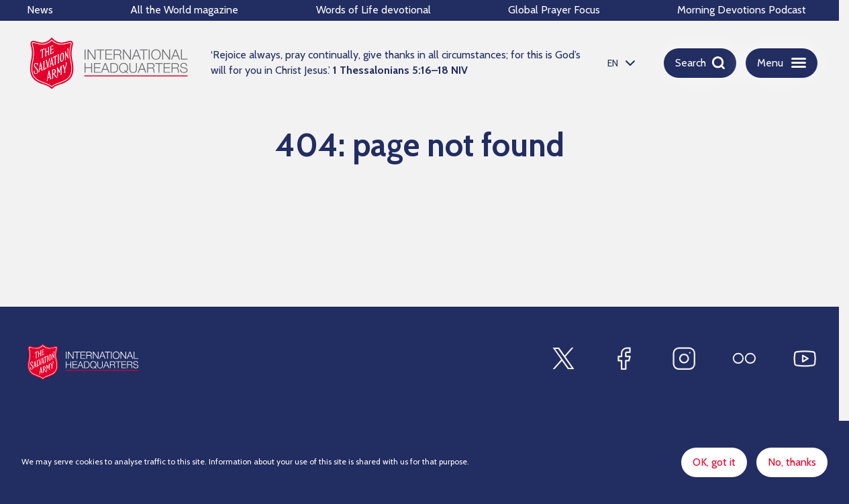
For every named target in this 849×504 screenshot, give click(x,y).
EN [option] (613, 63)
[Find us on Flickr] (744, 358)
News (40, 10)
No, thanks (792, 463)
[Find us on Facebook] (623, 358)
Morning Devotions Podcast (742, 10)
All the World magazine (184, 10)
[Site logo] (83, 361)
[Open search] (700, 63)
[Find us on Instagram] (684, 358)
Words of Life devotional (373, 10)
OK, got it (714, 463)
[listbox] (619, 63)
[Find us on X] (563, 358)
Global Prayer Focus (554, 10)
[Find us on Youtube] (805, 358)
